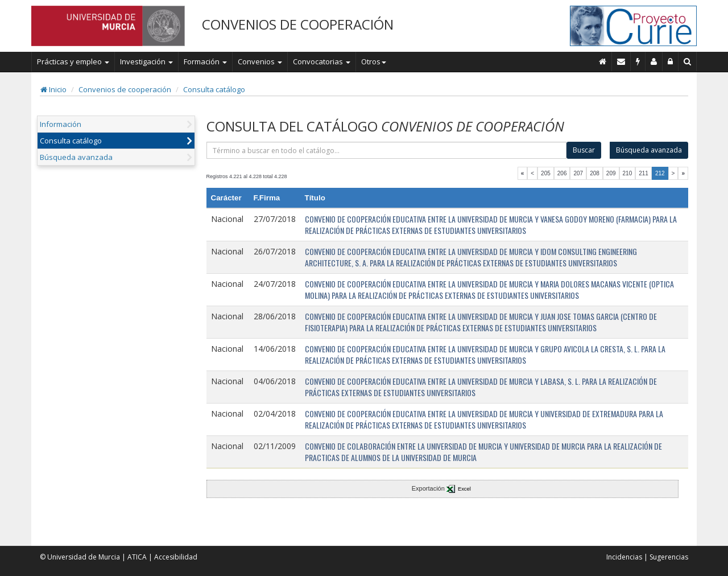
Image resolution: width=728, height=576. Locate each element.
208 (595, 173)
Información (61, 124)
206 (562, 173)
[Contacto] (621, 61)
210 (628, 173)
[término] (387, 150)
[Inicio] (603, 61)
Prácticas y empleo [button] (73, 61)
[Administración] (671, 61)
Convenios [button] (260, 61)
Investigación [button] (146, 61)
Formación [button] (205, 61)
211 (644, 173)
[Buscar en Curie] (688, 61)
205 (546, 173)
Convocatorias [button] (322, 61)
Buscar (584, 150)
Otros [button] (374, 61)
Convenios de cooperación (125, 89)
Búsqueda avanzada (76, 157)
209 (611, 173)
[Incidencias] (638, 61)
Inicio (53, 89)
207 (578, 173)
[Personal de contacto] (654, 61)
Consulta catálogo (214, 89)
